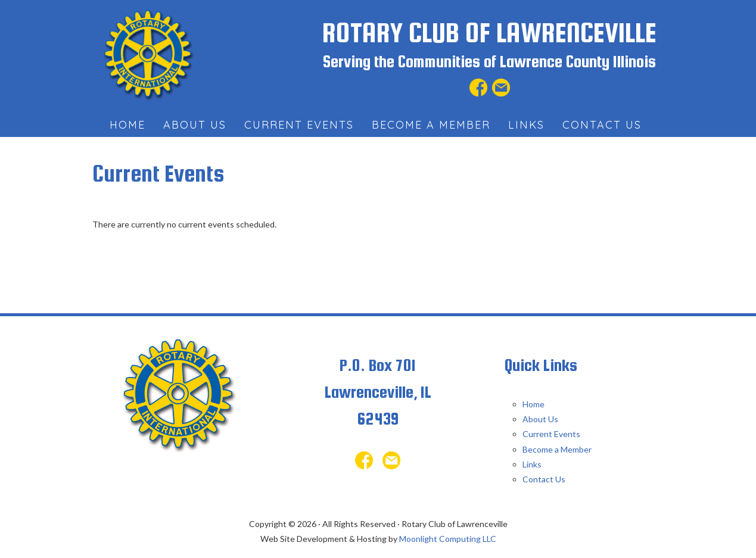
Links (532, 464)
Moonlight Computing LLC (448, 539)
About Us (540, 419)
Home (533, 404)
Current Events (551, 434)
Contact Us (544, 479)
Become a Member (557, 449)
